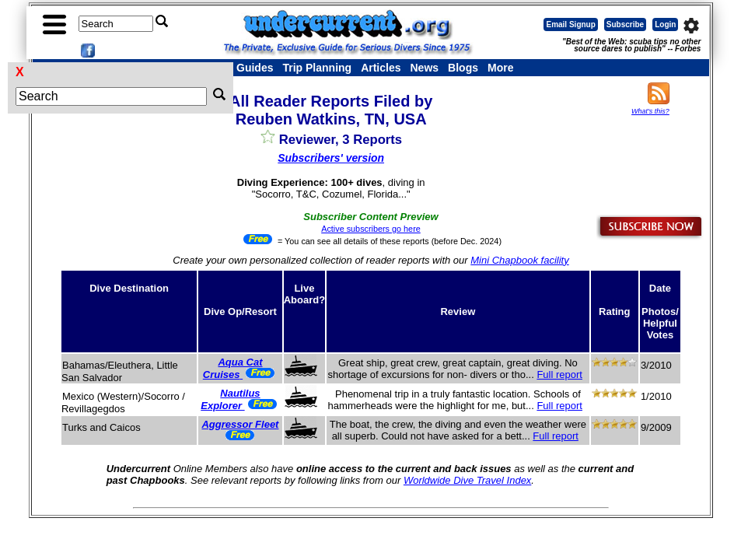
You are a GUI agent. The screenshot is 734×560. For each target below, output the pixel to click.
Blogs (463, 68)
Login (665, 24)
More (500, 68)
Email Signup (570, 24)
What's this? (650, 111)
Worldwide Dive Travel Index (467, 480)
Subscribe (625, 24)
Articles (381, 68)
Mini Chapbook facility (519, 260)
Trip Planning (317, 68)
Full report (559, 374)
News (425, 68)
